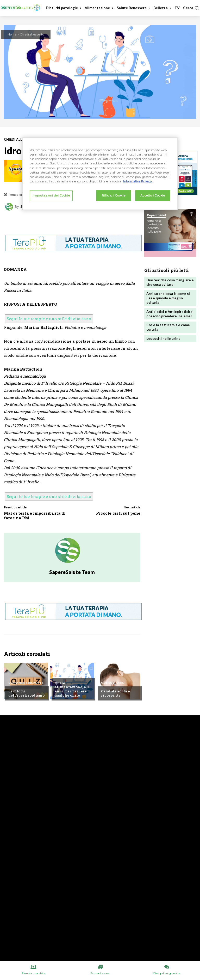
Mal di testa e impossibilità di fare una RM (35, 515)
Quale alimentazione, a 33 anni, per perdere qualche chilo (72, 689)
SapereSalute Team (72, 572)
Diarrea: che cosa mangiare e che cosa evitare (170, 282)
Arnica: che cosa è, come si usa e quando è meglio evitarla (168, 298)
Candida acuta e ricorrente (115, 693)
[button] (191, 8)
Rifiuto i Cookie (114, 195)
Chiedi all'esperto (32, 34)
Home (12, 34)
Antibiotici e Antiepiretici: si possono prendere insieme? (170, 314)
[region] (100, 174)
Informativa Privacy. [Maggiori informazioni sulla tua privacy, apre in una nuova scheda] (138, 181)
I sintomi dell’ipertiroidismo (26, 693)
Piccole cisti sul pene (118, 513)
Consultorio (113, 683)
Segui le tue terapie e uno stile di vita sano (49, 319)
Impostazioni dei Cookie (51, 195)
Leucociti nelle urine (163, 338)
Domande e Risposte (26, 683)
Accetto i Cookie (153, 195)
